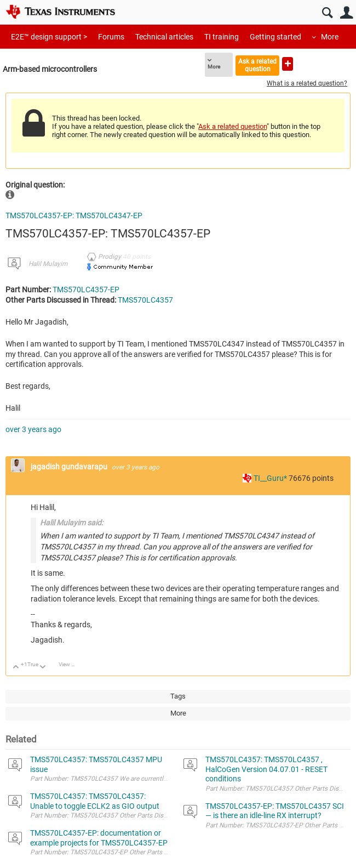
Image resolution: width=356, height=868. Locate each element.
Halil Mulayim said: (71, 523)
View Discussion (71, 664)
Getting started (275, 37)
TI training (222, 37)
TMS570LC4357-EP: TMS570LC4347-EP (74, 215)
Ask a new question (288, 64)
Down (43, 668)
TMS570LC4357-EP (86, 290)
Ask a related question (257, 65)
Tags (178, 696)
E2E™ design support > (49, 37)
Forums (111, 37)
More (330, 37)
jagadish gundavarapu (70, 467)
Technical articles (164, 37)
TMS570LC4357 (145, 300)
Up (16, 668)
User (346, 13)
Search (327, 13)
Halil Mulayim (48, 264)
